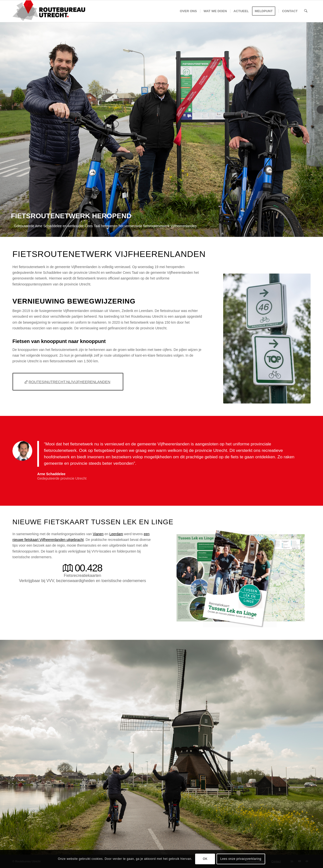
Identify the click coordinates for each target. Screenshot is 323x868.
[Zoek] (306, 11)
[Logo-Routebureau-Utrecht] (49, 11)
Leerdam (116, 534)
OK (205, 859)
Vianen (98, 534)
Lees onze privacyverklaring (241, 859)
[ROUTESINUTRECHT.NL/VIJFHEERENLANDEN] (68, 382)
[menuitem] (188, 11)
